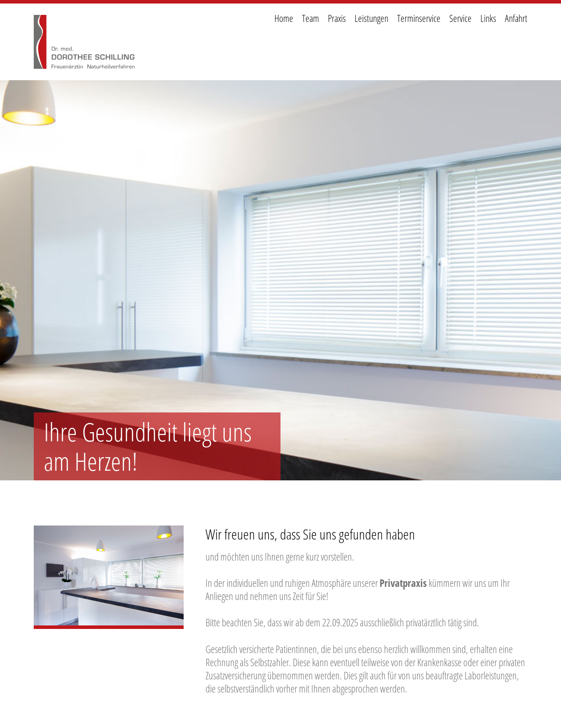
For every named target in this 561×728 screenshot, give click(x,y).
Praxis (337, 18)
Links (488, 18)
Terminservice (419, 18)
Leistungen (371, 18)
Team (311, 18)
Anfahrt (516, 18)
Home (284, 18)
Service (460, 18)
